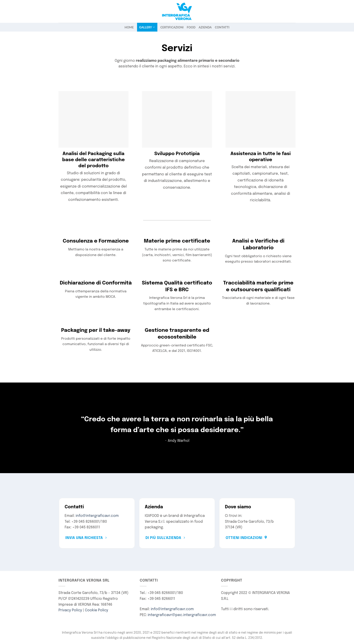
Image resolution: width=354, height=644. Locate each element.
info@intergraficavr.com (97, 516)
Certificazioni (172, 27)
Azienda (205, 27)
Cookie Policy (97, 610)
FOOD (191, 27)
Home (129, 27)
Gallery (147, 27)
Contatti (222, 27)
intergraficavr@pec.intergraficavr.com (182, 615)
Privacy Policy (70, 610)
